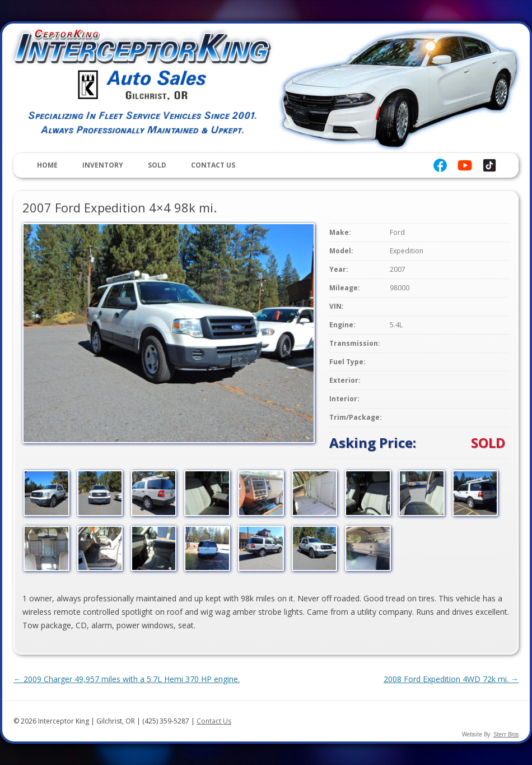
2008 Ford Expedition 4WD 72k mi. (451, 679)
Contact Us (213, 165)
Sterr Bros (506, 734)
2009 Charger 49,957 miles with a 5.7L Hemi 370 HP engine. (127, 679)
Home (47, 165)
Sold (157, 165)
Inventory (103, 165)
